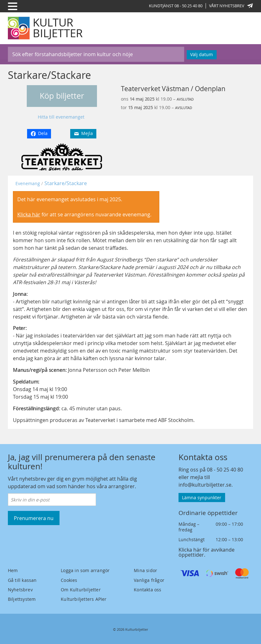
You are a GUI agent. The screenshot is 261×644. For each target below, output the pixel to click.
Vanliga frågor (149, 580)
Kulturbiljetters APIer (84, 599)
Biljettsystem (22, 599)
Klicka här (29, 214)
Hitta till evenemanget (61, 117)
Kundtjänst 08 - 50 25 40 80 (176, 6)
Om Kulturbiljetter (81, 590)
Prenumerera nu (34, 518)
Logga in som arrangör (85, 570)
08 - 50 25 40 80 (225, 470)
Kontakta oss (148, 590)
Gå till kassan (22, 580)
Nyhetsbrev (20, 590)
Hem (13, 570)
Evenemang (28, 183)
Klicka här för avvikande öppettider (207, 552)
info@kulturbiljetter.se (205, 485)
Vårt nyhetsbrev (231, 6)
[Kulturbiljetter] (46, 28)
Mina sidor (145, 570)
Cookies (69, 580)
